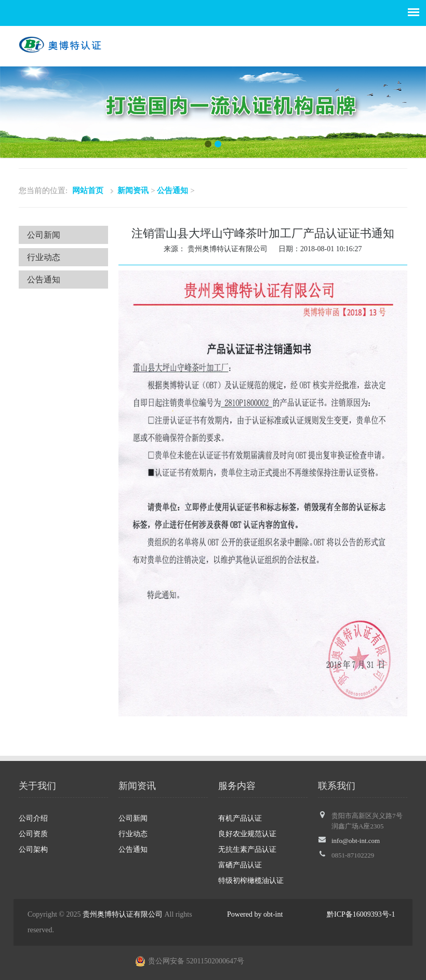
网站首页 (88, 190)
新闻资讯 (133, 190)
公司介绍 (33, 818)
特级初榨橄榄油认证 (251, 881)
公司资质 (33, 834)
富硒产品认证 (240, 865)
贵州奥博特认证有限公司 (123, 914)
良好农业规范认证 (247, 834)
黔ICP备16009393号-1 (361, 914)
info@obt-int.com (356, 841)
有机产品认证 (240, 818)
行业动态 (44, 257)
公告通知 (172, 190)
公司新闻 (44, 235)
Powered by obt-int (255, 914)
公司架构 (33, 849)
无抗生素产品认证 (247, 849)
